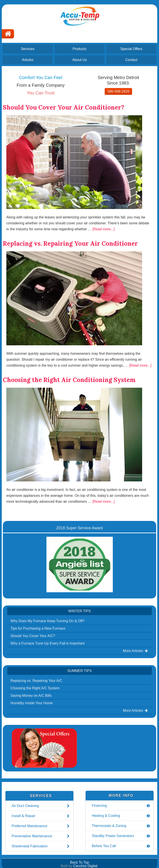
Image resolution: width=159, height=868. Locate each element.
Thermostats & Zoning (121, 826)
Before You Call (121, 846)
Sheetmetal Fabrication (41, 846)
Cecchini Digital (85, 866)
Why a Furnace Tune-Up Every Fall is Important (48, 643)
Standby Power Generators (121, 836)
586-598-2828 (118, 91)
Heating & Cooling (121, 816)
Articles (28, 60)
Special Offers (131, 49)
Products (79, 49)
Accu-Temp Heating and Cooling (79, 16)
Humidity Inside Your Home (32, 703)
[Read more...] (103, 229)
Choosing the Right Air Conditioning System (69, 380)
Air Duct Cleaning (41, 806)
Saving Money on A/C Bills (31, 696)
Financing (121, 806)
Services (28, 49)
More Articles (136, 651)
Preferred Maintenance (41, 826)
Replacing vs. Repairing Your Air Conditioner (70, 243)
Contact (131, 60)
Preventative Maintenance (41, 836)
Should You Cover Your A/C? (33, 636)
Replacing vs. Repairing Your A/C (36, 681)
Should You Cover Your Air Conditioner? (64, 107)
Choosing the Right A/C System (35, 688)
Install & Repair (41, 816)
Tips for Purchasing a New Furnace (38, 628)
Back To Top (80, 862)
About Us (79, 60)
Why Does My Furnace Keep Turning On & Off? (48, 621)
